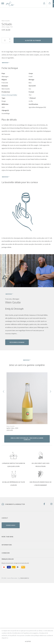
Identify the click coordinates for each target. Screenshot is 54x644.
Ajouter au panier (33, 101)
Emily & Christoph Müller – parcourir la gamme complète (27, 500)
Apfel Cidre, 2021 (12, 489)
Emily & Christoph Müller (9, 156)
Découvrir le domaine (17, 403)
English (11, 620)
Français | (5, 620)
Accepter (28, 641)
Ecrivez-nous (11, 586)
